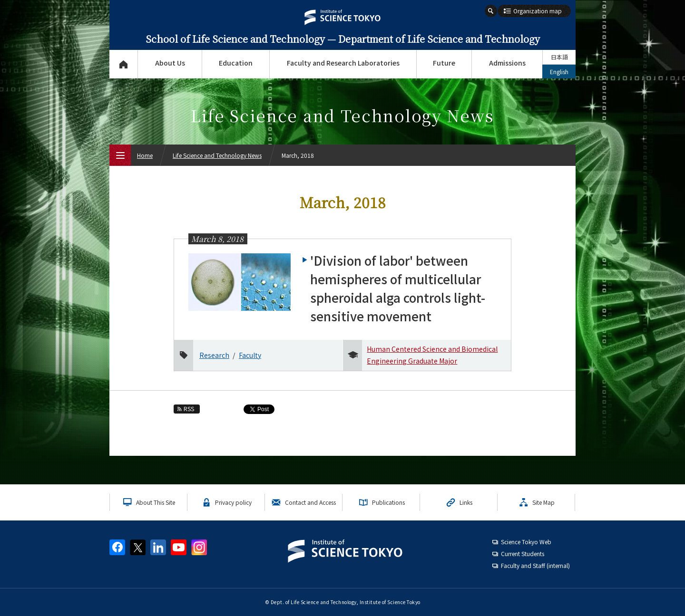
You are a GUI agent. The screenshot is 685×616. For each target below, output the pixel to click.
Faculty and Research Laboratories (343, 63)
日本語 (559, 57)
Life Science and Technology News (217, 155)
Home (145, 155)
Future (444, 63)
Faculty (250, 355)
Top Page (123, 64)
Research (214, 355)
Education (236, 63)
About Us (170, 63)
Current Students (523, 553)
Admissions (507, 63)
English (559, 72)
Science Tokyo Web (526, 542)
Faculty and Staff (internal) (535, 565)
